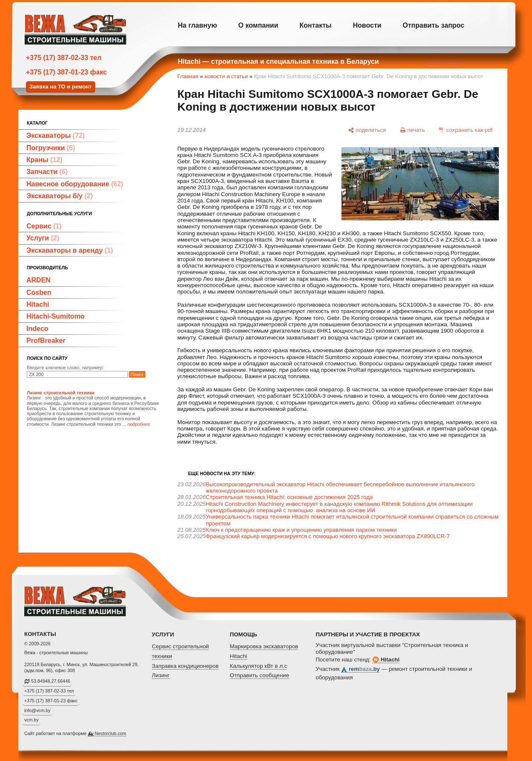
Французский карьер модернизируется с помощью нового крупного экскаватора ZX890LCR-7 (328, 536)
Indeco (37, 329)
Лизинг (161, 675)
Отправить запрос (434, 25)
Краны (44, 160)
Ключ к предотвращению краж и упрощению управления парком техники (301, 530)
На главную (197, 25)
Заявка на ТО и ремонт (61, 87)
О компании (258, 25)
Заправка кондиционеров (185, 666)
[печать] (413, 130)
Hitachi (38, 304)
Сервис (44, 226)
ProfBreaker (46, 341)
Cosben (39, 292)
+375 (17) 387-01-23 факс (66, 72)
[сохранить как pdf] (466, 130)
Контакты (315, 25)
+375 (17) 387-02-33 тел (64, 58)
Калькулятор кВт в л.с (258, 666)
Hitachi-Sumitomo (55, 316)
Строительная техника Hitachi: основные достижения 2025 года (289, 497)
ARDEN (38, 280)
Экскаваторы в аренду (70, 250)
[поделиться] (367, 130)
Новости (367, 25)
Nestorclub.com (111, 733)
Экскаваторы (55, 135)
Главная (188, 76)
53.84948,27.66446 (51, 681)
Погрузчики (51, 148)
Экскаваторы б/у (60, 196)
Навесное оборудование (75, 184)
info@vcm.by (37, 710)
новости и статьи (226, 76)
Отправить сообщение (259, 675)
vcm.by (31, 720)
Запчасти (47, 172)
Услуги (43, 238)
